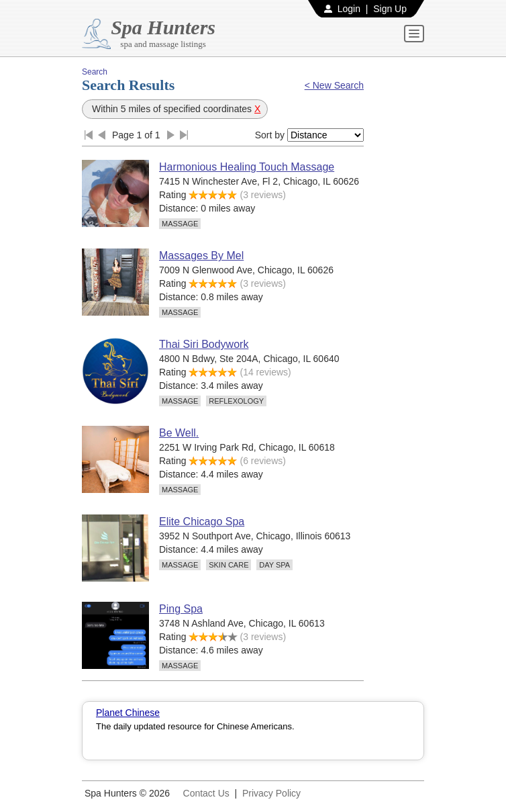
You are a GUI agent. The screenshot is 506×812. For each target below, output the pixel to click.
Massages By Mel (201, 256)
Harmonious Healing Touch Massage (247, 167)
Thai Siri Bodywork (204, 344)
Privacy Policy (271, 793)
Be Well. (179, 433)
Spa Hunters (163, 27)
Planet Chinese (128, 713)
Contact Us (206, 793)
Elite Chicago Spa (202, 522)
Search (95, 72)
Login (349, 9)
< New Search (334, 85)
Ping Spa (181, 609)
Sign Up (390, 9)
